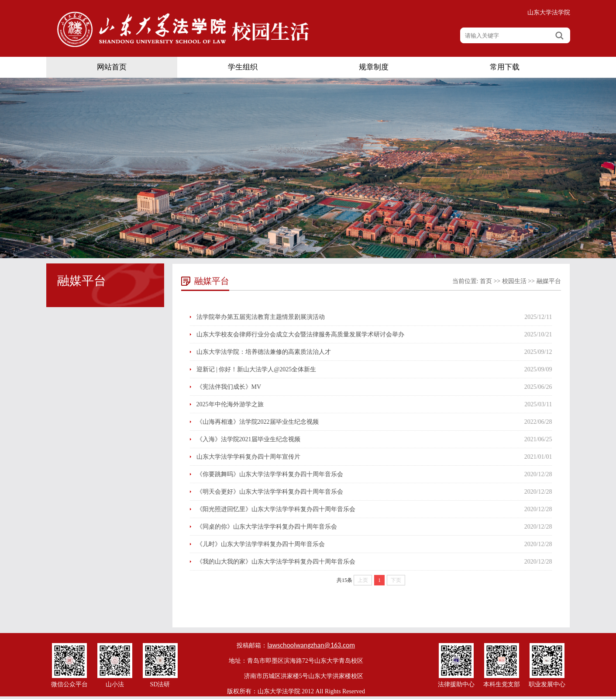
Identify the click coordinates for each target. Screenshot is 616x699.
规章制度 (374, 67)
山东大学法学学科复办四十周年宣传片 (248, 457)
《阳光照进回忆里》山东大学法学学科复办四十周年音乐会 (276, 509)
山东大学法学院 (549, 12)
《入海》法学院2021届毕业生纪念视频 (248, 439)
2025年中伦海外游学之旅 (230, 404)
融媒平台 (549, 281)
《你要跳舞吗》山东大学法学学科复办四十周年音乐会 (270, 474)
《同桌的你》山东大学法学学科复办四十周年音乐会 (267, 527)
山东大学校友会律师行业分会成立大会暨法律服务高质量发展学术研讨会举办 (300, 334)
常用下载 (505, 67)
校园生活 (514, 281)
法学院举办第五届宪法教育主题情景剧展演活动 (261, 317)
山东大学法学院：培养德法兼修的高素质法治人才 (264, 352)
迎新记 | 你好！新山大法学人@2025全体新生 (256, 369)
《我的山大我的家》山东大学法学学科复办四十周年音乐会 (276, 562)
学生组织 (243, 67)
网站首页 (112, 67)
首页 (486, 281)
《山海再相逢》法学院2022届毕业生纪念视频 (258, 422)
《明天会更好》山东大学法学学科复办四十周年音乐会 (270, 492)
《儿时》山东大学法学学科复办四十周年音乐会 (261, 544)
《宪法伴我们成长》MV (229, 387)
